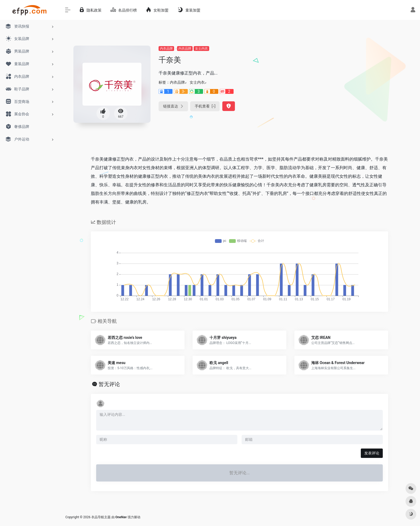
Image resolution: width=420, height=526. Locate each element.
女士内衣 (201, 49)
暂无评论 (109, 384)
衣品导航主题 (101, 517)
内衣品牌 (166, 49)
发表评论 (372, 453)
